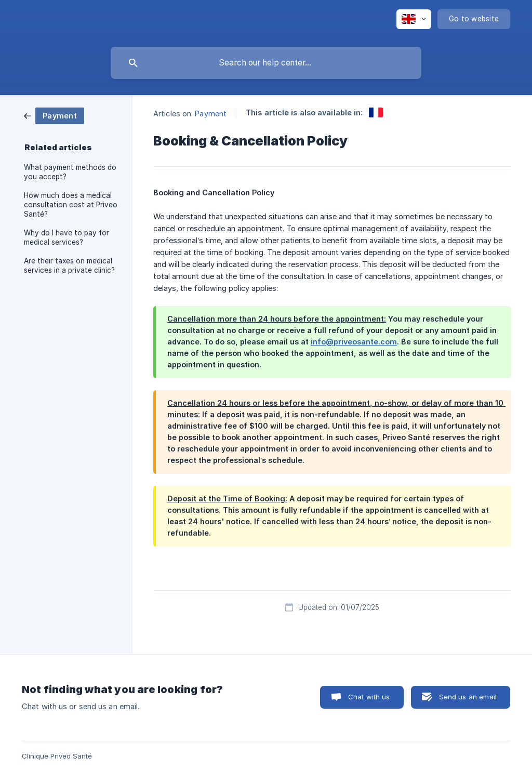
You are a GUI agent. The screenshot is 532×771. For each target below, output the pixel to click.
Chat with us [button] (369, 697)
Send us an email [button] (468, 697)
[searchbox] (266, 63)
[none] (414, 19)
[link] (54, 115)
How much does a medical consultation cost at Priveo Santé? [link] (71, 205)
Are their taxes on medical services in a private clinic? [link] (69, 265)
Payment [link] (211, 114)
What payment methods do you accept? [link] (70, 172)
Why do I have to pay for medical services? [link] (66, 237)
